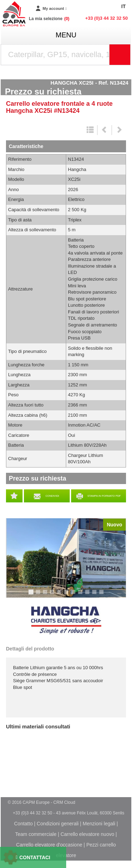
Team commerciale (36, 834)
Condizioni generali (58, 824)
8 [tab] (81, 595)
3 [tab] (46, 595)
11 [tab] (104, 595)
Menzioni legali (99, 824)
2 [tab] (39, 595)
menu (66, 35)
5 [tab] (60, 595)
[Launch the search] (120, 55)
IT (124, 6)
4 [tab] (53, 595)
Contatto (23, 824)
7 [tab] (74, 595)
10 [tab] (97, 595)
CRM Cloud (64, 802)
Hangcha (66, 621)
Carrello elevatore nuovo (87, 834)
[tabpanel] (66, 558)
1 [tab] (32, 595)
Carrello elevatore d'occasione (49, 845)
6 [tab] (67, 595)
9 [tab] (88, 595)
